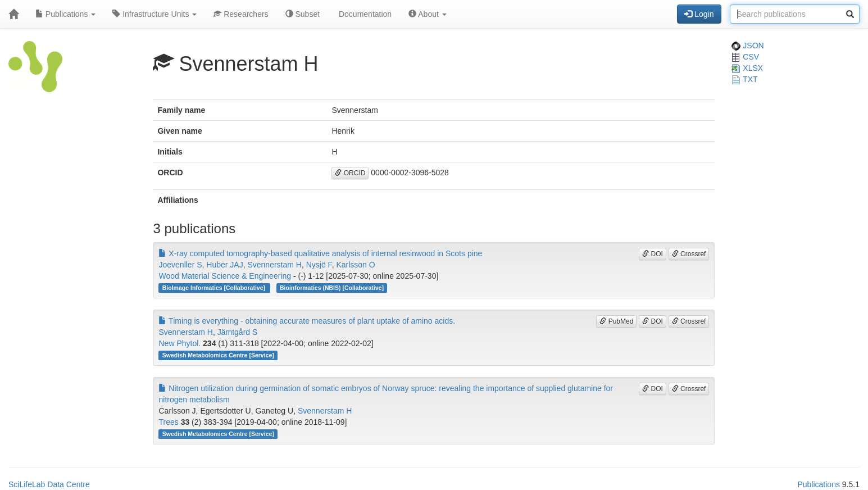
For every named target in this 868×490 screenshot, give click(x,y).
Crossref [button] (689, 254)
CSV (745, 57)
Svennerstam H (274, 265)
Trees (168, 422)
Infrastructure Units (154, 14)
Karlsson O (355, 265)
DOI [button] (653, 254)
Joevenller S (180, 265)
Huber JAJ (224, 265)
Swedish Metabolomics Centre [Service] (218, 355)
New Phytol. (179, 343)
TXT (744, 79)
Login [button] (699, 14)
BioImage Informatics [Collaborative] (215, 288)
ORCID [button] (350, 173)
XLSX (747, 68)
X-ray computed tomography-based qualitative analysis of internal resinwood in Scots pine (320, 253)
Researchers (241, 14)
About (428, 14)
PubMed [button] (616, 321)
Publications (65, 14)
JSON (747, 46)
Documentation (364, 14)
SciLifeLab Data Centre (49, 484)
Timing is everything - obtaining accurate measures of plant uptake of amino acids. (307, 321)
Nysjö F (319, 265)
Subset (303, 14)
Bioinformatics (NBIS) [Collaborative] (332, 288)
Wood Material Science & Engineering (225, 276)
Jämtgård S (238, 332)
